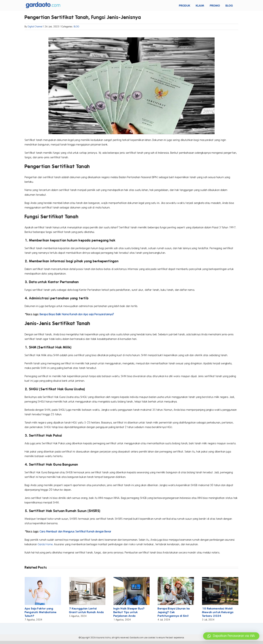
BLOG (77, 27)
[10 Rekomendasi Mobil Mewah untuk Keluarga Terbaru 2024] (220, 579)
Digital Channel (35, 27)
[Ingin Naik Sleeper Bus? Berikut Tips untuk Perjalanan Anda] (132, 579)
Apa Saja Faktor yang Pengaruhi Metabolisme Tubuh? (41, 612)
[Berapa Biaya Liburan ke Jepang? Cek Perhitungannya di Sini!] (176, 579)
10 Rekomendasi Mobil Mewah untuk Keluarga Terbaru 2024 (218, 612)
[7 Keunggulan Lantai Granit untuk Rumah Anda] (87, 579)
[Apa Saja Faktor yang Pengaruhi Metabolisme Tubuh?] (43, 579)
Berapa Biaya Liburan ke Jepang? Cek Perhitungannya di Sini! (174, 612)
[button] (231, 636)
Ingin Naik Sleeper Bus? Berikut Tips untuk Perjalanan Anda (129, 612)
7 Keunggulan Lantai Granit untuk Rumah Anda (86, 610)
